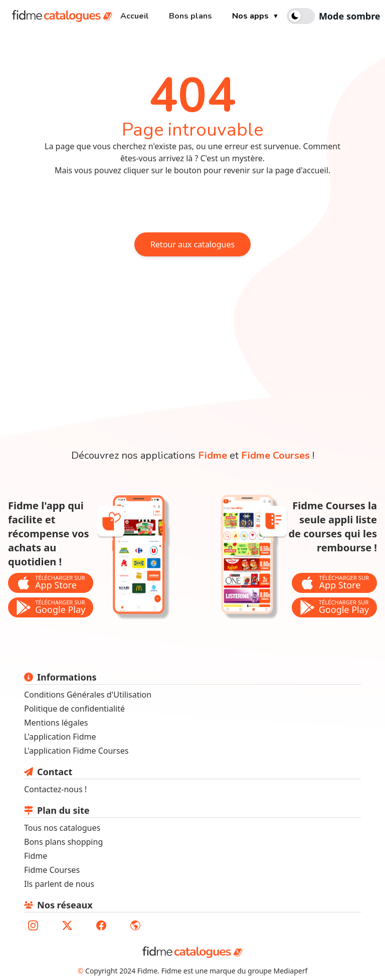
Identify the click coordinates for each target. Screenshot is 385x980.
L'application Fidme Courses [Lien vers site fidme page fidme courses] (76, 751)
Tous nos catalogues (62, 828)
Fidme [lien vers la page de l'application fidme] (213, 455)
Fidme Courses (52, 870)
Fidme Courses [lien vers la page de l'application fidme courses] (275, 455)
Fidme (36, 856)
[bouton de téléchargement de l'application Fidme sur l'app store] (51, 583)
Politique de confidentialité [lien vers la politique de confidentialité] (74, 709)
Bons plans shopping (63, 842)
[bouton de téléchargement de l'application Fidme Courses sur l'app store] (334, 583)
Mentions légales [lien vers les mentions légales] (56, 723)
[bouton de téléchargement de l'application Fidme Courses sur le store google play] (334, 608)
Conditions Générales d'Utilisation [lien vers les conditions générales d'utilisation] (88, 695)
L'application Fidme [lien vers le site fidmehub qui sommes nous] (60, 737)
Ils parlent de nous (59, 884)
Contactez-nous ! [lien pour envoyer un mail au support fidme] (55, 789)
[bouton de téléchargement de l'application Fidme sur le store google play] (51, 608)
